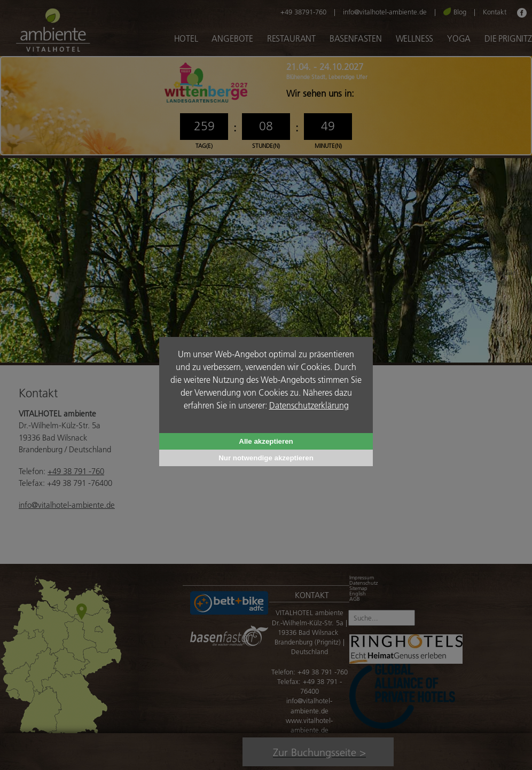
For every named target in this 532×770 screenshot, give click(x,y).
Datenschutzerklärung (309, 405)
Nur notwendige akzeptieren (266, 458)
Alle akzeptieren (266, 441)
